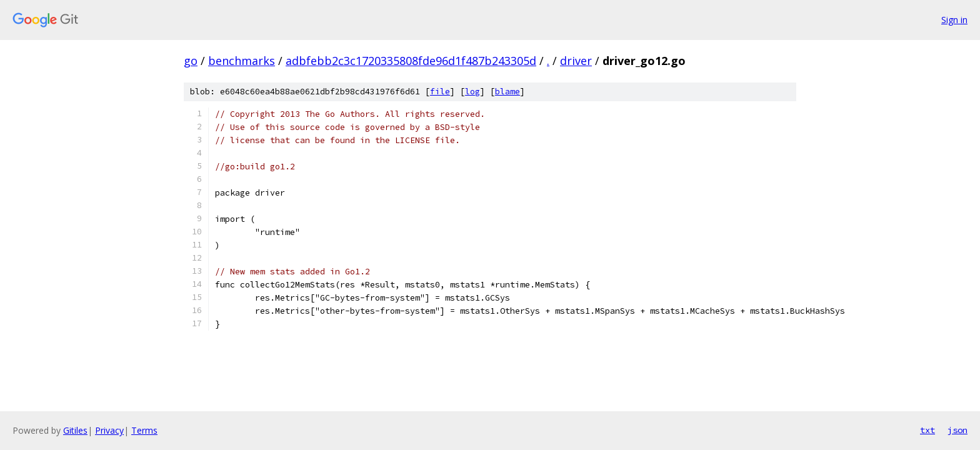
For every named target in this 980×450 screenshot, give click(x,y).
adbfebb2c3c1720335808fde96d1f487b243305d (411, 61)
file (440, 92)
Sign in (954, 20)
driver (576, 61)
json (957, 430)
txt (927, 430)
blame (507, 92)
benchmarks (242, 61)
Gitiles (75, 430)
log (472, 92)
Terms (144, 430)
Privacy (109, 430)
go (191, 61)
